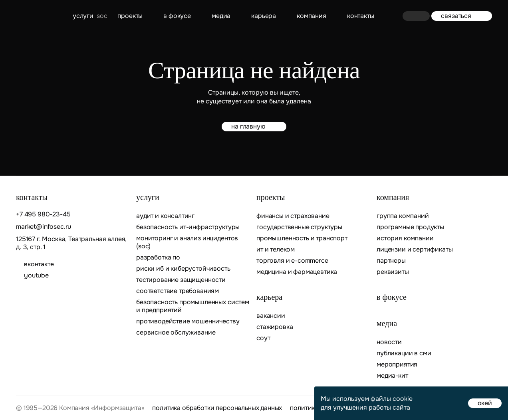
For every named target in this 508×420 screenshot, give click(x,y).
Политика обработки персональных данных (217, 408)
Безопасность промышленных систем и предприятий (193, 306)
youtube (36, 275)
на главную (254, 126)
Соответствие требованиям (178, 291)
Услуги (83, 16)
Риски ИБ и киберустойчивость (183, 269)
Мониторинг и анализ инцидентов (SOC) (187, 242)
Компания (312, 16)
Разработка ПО (159, 258)
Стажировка (275, 327)
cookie (403, 399)
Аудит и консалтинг (165, 216)
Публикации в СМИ (404, 353)
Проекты (130, 16)
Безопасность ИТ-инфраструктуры (188, 227)
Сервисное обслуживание (176, 333)
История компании (405, 238)
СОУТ (263, 338)
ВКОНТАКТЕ (39, 264)
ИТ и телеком (276, 250)
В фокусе (177, 16)
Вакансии (271, 316)
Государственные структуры (299, 227)
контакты (361, 16)
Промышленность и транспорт (302, 238)
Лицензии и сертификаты (415, 250)
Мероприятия (397, 365)
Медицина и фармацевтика (297, 272)
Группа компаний (403, 216)
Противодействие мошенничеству (188, 321)
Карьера (264, 16)
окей (485, 403)
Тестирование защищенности (181, 280)
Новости (389, 342)
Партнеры (391, 261)
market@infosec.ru (44, 227)
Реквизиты (393, 272)
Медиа (221, 16)
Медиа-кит (392, 376)
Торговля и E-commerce (292, 261)
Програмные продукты (410, 227)
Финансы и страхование (293, 216)
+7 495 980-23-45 (43, 214)
